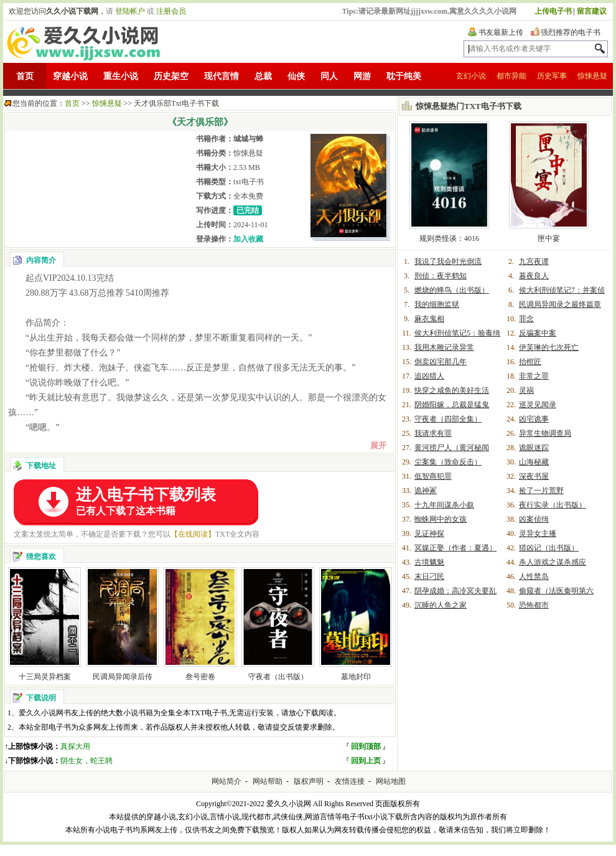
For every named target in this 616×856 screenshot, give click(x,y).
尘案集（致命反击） (448, 462)
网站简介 (226, 781)
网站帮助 (268, 781)
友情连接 (350, 781)
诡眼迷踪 (534, 448)
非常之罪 (534, 376)
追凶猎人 (429, 376)
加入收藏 (248, 239)
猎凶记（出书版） (549, 548)
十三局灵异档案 (45, 677)
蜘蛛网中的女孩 (441, 519)
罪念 (526, 319)
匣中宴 (549, 238)
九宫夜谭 (534, 261)
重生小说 (121, 76)
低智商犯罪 (433, 476)
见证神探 (429, 534)
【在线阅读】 (193, 534)
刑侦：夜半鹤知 (441, 276)
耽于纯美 (404, 76)
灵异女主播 (538, 534)
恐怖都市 (534, 605)
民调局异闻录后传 (123, 677)
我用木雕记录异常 (444, 347)
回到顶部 (366, 746)
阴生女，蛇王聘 (86, 761)
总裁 (263, 76)
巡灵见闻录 (538, 405)
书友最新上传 (501, 32)
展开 (378, 445)
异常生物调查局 (545, 433)
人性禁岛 (534, 576)
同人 (329, 76)
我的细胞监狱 (437, 304)
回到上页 (366, 761)
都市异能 (511, 76)
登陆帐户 (130, 11)
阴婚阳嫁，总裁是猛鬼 (452, 405)
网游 (362, 76)
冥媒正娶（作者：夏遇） (455, 548)
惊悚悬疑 (592, 76)
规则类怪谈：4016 (449, 238)
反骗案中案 (538, 333)
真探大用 (75, 746)
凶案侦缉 (534, 519)
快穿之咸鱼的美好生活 (452, 390)
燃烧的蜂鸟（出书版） (452, 290)
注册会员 (171, 11)
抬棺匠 (530, 362)
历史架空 (171, 76)
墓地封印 (356, 677)
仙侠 (296, 76)
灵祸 (526, 390)
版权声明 (309, 781)
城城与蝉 (248, 139)
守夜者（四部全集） (448, 419)
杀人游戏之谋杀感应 (553, 562)
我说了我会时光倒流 (448, 261)
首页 (25, 76)
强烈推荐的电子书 (571, 32)
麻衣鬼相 (429, 319)
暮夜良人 (534, 276)
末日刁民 (429, 576)
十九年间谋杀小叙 (444, 505)
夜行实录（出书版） (553, 505)
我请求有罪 (433, 433)
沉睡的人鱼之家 (441, 605)
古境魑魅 (429, 562)
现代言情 (222, 76)
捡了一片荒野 (541, 491)
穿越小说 (70, 76)
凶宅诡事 (534, 419)
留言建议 (592, 11)
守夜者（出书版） (278, 677)
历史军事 (552, 76)
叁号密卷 (200, 677)
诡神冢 (426, 491)
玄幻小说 (471, 76)
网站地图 (391, 781)
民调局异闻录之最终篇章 (560, 304)
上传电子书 (553, 11)
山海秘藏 (534, 462)
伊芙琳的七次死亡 (549, 347)
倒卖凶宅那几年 (441, 362)
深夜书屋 (534, 476)
